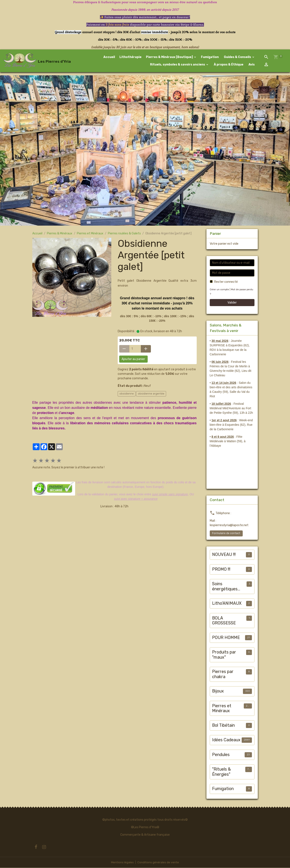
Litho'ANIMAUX (227, 604)
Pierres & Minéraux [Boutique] (170, 57)
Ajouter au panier (133, 360)
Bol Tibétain (223, 726)
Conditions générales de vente (158, 863)
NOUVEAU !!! (224, 555)
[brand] (29, 61)
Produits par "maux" (224, 655)
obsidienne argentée (151, 394)
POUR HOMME (226, 638)
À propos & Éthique (228, 65)
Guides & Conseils (238, 57)
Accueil (109, 57)
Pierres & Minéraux (60, 234)
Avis (251, 65)
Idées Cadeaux (226, 740)
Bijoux (218, 692)
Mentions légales (122, 863)
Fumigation (210, 57)
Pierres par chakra (223, 675)
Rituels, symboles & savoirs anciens (178, 65)
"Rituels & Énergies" (222, 772)
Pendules (221, 755)
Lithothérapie (131, 57)
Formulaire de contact (226, 534)
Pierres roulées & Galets (124, 234)
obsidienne (127, 394)
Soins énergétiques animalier (225, 587)
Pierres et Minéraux (90, 234)
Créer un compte (220, 290)
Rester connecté (226, 282)
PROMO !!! (221, 570)
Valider (232, 303)
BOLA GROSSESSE (224, 621)
